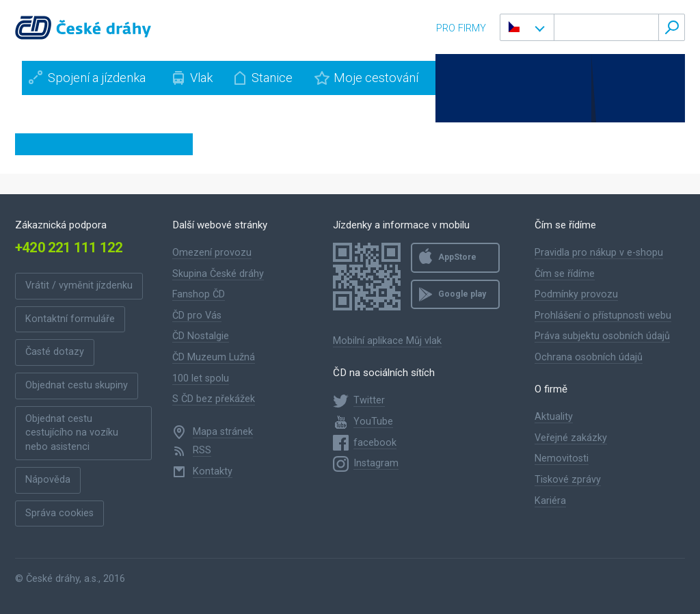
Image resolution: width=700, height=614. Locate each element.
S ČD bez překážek (214, 399)
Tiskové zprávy (568, 480)
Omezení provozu (212, 253)
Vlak (201, 78)
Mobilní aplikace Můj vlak (387, 341)
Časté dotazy (55, 352)
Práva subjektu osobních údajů (602, 336)
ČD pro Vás (197, 316)
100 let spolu (201, 378)
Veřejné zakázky (571, 438)
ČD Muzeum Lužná (214, 357)
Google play (462, 294)
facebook (375, 443)
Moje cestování (376, 78)
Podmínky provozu (576, 294)
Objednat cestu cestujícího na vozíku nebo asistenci (72, 433)
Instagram (376, 463)
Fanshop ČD (199, 294)
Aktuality (554, 417)
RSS (202, 450)
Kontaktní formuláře (70, 319)
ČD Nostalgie (201, 336)
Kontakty (213, 471)
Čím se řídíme (565, 274)
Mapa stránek (223, 432)
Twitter (369, 400)
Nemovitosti (562, 458)
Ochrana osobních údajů (589, 357)
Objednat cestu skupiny (77, 385)
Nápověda (48, 480)
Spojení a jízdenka (97, 78)
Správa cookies (59, 513)
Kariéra (550, 501)
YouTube (373, 422)
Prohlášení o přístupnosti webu (603, 316)
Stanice (272, 78)
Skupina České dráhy (218, 274)
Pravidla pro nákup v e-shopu (599, 253)
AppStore (457, 257)
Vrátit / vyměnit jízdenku (79, 285)
